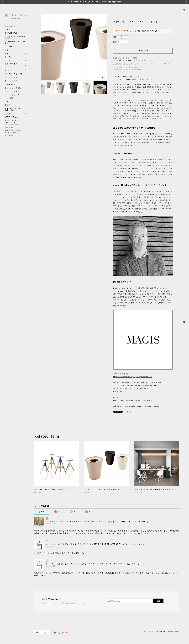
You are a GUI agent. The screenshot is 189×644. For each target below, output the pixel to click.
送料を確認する (137, 70)
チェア (8, 51)
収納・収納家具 (16, 61)
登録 (158, 601)
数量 (115, 42)
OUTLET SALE (11, 30)
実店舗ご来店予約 (11, 133)
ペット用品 (9, 95)
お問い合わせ (9, 127)
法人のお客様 (9, 135)
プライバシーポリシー (150, 632)
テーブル (8, 54)
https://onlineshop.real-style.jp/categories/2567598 (133, 377)
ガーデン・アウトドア (14, 71)
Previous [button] (43, 47)
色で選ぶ (8, 111)
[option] (74, 47)
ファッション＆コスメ (14, 85)
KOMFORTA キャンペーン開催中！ (16, 40)
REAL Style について (12, 118)
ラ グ (8, 64)
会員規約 (176, 632)
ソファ (12, 47)
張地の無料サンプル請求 (13, 130)
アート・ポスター (16, 78)
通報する (128, 412)
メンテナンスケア (12, 89)
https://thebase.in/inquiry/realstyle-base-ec (143, 406)
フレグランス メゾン (13, 44)
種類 (115, 37)
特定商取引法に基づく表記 (165, 632)
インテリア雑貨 (16, 75)
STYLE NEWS (10, 114)
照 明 (8, 68)
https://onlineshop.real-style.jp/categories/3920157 (133, 400)
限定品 (8, 27)
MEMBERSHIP (10, 123)
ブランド (8, 99)
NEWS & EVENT (10, 120)
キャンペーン (10, 23)
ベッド (8, 57)
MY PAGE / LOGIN (13, 125)
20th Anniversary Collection (13, 106)
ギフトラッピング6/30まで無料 (15, 34)
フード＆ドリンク (12, 92)
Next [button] (104, 47)
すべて (42, 512)
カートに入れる (143, 51)
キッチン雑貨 (16, 82)
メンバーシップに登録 (123, 61)
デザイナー (9, 102)
